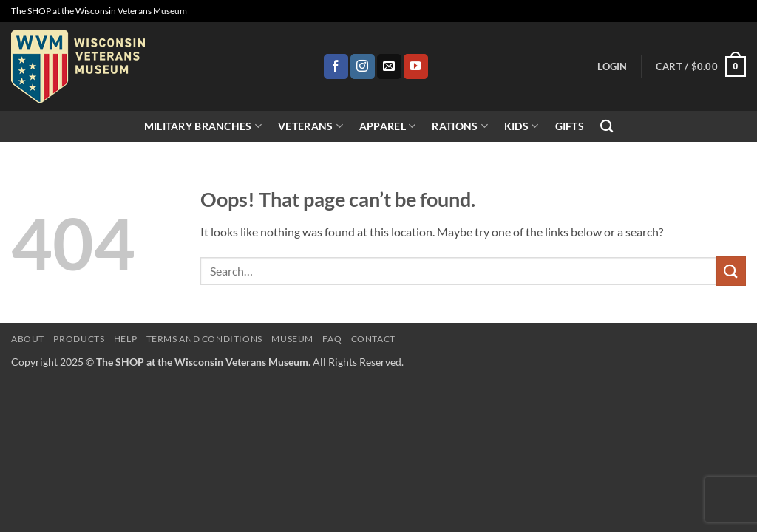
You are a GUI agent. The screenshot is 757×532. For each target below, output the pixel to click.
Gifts (570, 126)
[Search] (607, 127)
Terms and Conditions (204, 339)
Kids (522, 126)
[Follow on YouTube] (416, 66)
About (28, 339)
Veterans (310, 126)
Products (79, 339)
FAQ (332, 339)
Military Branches (203, 126)
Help (125, 339)
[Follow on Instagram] (363, 66)
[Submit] (731, 271)
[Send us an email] (389, 66)
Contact (373, 339)
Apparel (388, 126)
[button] (612, 66)
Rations (460, 126)
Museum (292, 339)
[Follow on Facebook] (336, 66)
